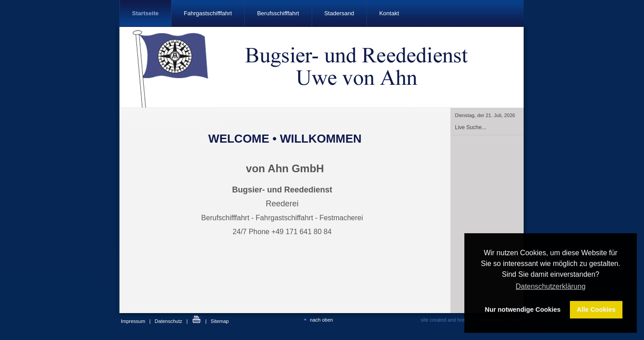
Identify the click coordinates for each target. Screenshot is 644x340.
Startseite (145, 13)
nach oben (317, 320)
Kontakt (389, 13)
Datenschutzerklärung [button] (551, 286)
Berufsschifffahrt (278, 13)
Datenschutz (169, 321)
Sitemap (220, 321)
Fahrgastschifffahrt (208, 13)
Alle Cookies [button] (596, 309)
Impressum (133, 321)
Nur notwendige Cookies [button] (523, 309)
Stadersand (339, 13)
